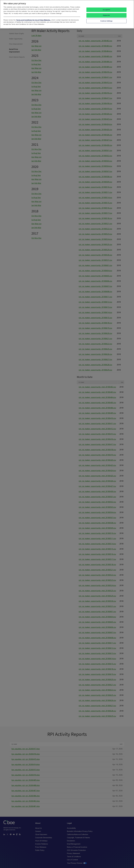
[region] (67, 14)
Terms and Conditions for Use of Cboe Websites (33, 20)
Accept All (106, 10)
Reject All (106, 15)
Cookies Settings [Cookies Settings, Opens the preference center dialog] (106, 21)
